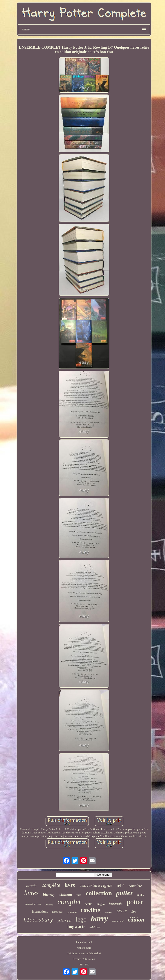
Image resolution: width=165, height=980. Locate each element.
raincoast (118, 921)
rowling (91, 910)
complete (135, 886)
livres (31, 893)
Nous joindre (84, 948)
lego (81, 919)
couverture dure (33, 904)
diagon (101, 904)
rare (79, 895)
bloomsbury (38, 920)
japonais (116, 904)
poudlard (72, 912)
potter (125, 893)
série (122, 910)
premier (109, 912)
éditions (95, 927)
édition (136, 920)
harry (99, 919)
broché (32, 886)
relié (121, 886)
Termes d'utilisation (84, 959)
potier (135, 902)
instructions (40, 912)
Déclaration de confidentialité (84, 953)
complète (51, 885)
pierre (65, 921)
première (49, 905)
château (66, 895)
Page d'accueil (84, 942)
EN (81, 964)
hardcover (58, 912)
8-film (141, 895)
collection (99, 893)
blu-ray (49, 894)
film (134, 912)
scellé (89, 904)
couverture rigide (96, 885)
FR (87, 964)
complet (69, 902)
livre (70, 885)
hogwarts (76, 926)
